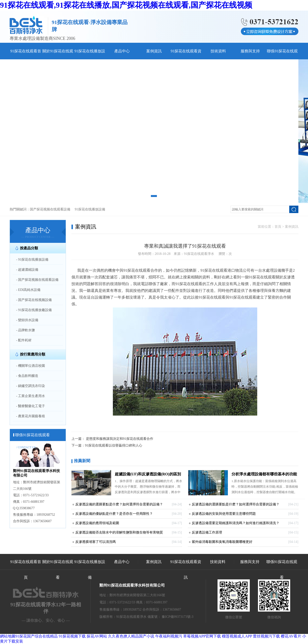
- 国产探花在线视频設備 (34, 300)
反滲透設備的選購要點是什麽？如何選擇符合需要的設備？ (236, 504)
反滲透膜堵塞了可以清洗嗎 (96, 542)
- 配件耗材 (24, 340)
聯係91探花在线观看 (282, 570)
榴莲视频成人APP (237, 636)
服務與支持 (250, 51)
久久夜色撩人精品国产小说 (131, 636)
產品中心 (122, 51)
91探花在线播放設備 (90, 209)
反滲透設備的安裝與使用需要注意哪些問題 (224, 514)
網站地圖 (8, 636)
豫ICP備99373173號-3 (177, 617)
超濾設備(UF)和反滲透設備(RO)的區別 (148, 474)
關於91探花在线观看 (58, 570)
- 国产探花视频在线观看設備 (37, 280)
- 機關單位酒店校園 (31, 366)
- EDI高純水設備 (28, 290)
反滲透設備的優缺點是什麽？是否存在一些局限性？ (114, 514)
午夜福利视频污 (169, 636)
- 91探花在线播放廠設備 (34, 310)
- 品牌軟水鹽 (26, 330)
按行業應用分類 (33, 354)
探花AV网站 (97, 636)
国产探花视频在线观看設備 (50, 209)
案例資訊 (154, 51)
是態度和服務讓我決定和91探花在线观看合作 (120, 439)
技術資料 (218, 51)
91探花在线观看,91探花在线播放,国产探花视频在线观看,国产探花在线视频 (126, 5)
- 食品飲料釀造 (27, 376)
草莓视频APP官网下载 (202, 636)
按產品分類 (29, 248)
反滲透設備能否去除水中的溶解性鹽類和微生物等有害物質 (119, 532)
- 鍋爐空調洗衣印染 (31, 386)
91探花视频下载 (72, 636)
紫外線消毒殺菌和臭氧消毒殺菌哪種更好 (222, 542)
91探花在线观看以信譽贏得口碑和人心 (114, 445)
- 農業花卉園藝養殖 (31, 416)
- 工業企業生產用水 (31, 396)
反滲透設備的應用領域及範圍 (97, 523)
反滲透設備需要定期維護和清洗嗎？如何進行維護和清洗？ (236, 523)
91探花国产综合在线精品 (37, 636)
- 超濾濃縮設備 (27, 270)
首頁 (278, 227)
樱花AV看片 (291, 636)
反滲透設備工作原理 (207, 532)
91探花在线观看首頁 (26, 570)
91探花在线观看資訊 (186, 570)
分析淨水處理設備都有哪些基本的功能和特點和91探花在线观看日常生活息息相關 (264, 475)
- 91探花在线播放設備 (32, 260)
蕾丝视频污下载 (266, 636)
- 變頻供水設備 (27, 320)
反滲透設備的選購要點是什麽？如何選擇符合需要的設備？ (119, 504)
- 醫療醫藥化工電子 (31, 406)
